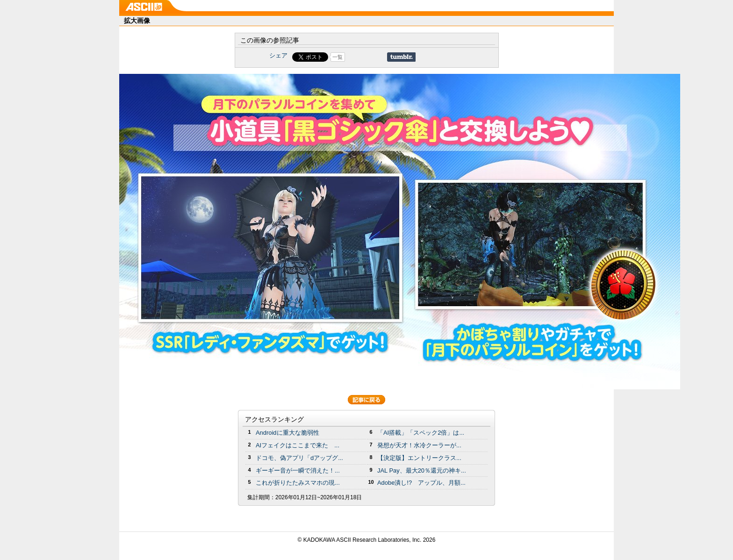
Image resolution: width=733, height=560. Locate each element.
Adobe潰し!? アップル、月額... (421, 483)
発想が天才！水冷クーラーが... (419, 445)
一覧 (338, 57)
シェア (278, 55)
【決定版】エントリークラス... (419, 458)
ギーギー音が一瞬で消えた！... (298, 470)
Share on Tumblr (401, 57)
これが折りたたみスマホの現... (298, 483)
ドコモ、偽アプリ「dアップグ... (299, 458)
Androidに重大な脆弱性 (287, 433)
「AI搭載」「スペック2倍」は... (421, 433)
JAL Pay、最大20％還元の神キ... (422, 470)
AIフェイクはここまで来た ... (298, 445)
